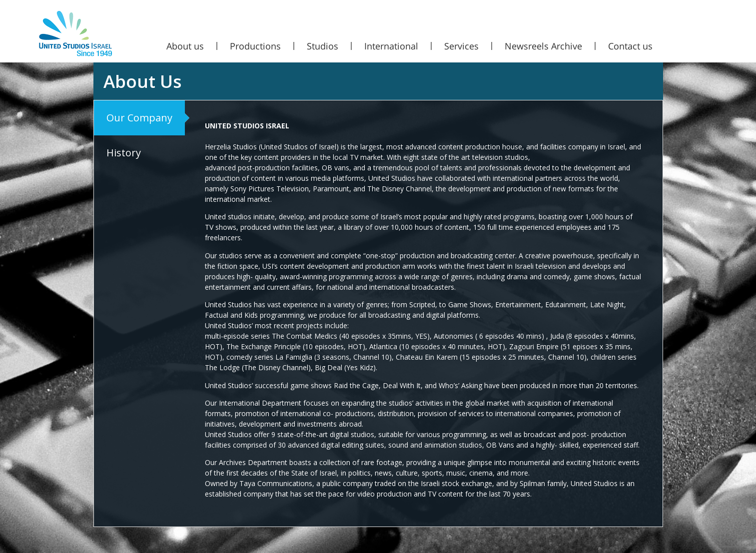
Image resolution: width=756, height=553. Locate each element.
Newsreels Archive (543, 46)
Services (461, 46)
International (391, 46)
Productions (255, 46)
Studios (323, 46)
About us (185, 46)
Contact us (630, 46)
